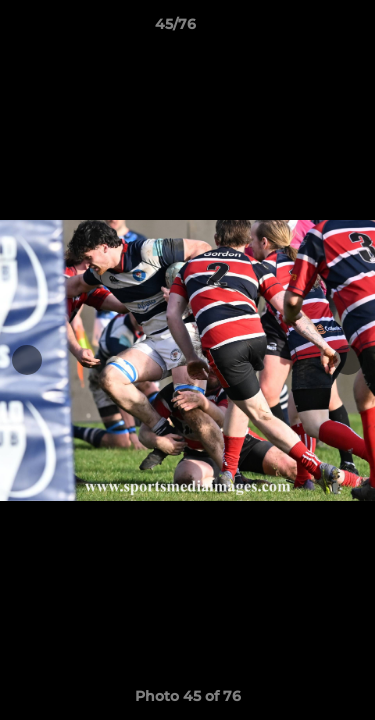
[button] (303, 29)
